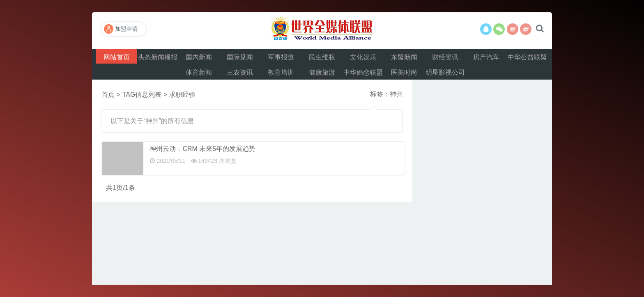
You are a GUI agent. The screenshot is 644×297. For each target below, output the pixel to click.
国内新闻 (199, 57)
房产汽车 (486, 57)
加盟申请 (121, 29)
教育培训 (281, 72)
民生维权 (322, 57)
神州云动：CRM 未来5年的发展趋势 (202, 149)
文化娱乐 (363, 57)
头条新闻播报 (158, 57)
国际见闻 (240, 57)
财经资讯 (445, 57)
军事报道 (281, 57)
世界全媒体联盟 (322, 31)
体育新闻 (199, 72)
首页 (108, 95)
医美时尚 (404, 72)
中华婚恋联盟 (363, 72)
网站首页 (117, 57)
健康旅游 (322, 72)
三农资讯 (240, 72)
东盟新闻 (404, 57)
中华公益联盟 (527, 57)
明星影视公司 (445, 72)
